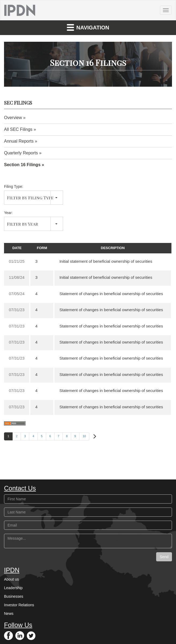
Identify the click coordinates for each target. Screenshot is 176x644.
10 (84, 436)
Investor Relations (19, 605)
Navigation (88, 27)
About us (11, 579)
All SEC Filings (18, 129)
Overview (13, 118)
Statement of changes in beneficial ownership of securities (111, 294)
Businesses (14, 596)
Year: (8, 213)
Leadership (13, 588)
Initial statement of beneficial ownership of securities (106, 261)
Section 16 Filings (22, 165)
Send (164, 557)
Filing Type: (14, 186)
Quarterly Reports (21, 153)
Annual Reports (19, 141)
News (9, 613)
